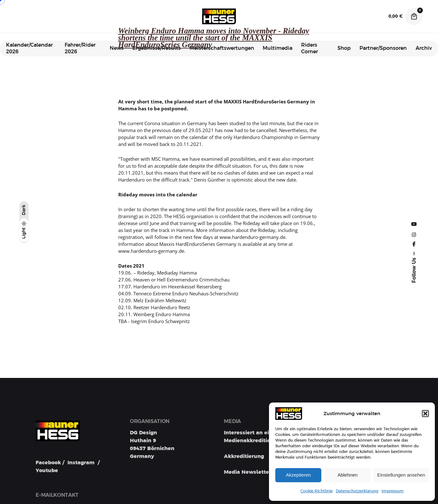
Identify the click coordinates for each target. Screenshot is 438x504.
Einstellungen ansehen (401, 475)
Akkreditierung (244, 456)
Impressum (393, 491)
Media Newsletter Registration (265, 472)
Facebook (48, 463)
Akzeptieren (298, 475)
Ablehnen (347, 475)
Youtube (47, 471)
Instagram (81, 463)
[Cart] (414, 16)
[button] (425, 414)
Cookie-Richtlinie (317, 491)
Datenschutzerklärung (357, 491)
